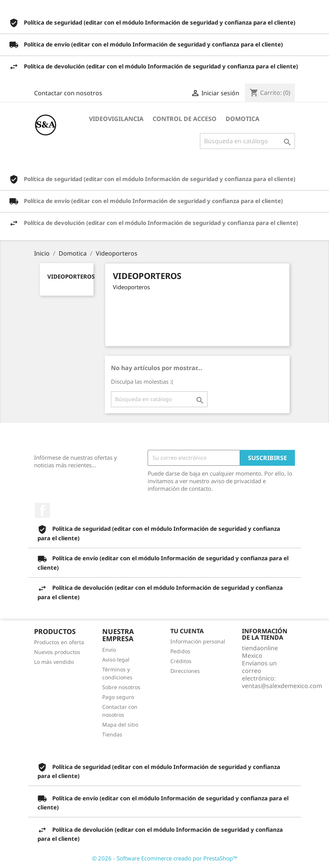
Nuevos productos (57, 652)
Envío (109, 650)
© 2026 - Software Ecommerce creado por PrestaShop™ (165, 858)
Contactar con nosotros (68, 93)
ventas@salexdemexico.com (282, 686)
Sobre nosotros (121, 687)
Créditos (181, 661)
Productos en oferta (59, 642)
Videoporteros (71, 276)
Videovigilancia (116, 119)
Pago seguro (118, 697)
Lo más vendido (54, 662)
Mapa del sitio (120, 725)
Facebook (42, 510)
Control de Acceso (185, 119)
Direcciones (185, 671)
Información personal (198, 641)
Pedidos (180, 651)
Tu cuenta (187, 631)
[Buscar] (247, 141)
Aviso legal (116, 660)
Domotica (242, 119)
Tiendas (112, 734)
